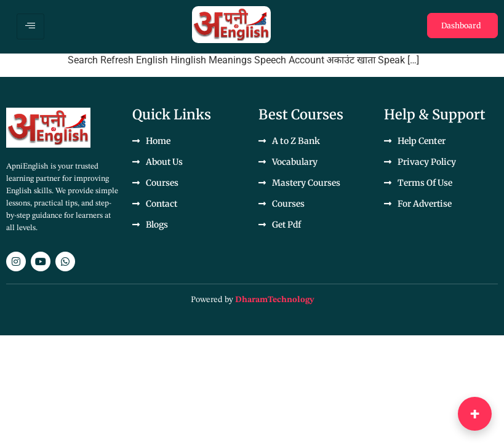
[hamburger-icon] (30, 26)
